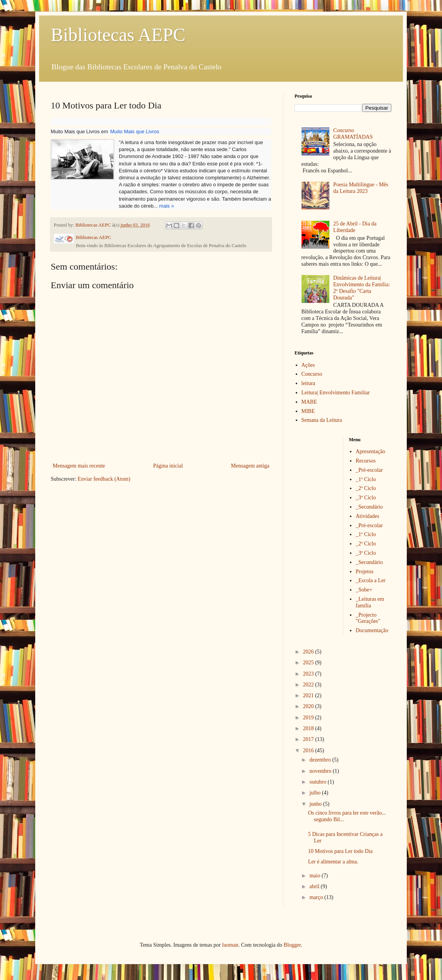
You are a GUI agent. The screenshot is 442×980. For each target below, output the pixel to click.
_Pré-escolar (369, 470)
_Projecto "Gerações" (368, 618)
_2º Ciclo (366, 488)
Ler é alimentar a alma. (333, 862)
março (317, 897)
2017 (309, 739)
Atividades (367, 516)
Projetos (365, 572)
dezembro (321, 760)
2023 (309, 674)
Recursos (366, 461)
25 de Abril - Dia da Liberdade (355, 227)
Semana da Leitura (322, 420)
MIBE (308, 411)
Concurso (312, 374)
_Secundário (369, 507)
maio (315, 876)
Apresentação (370, 451)
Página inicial (168, 466)
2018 (309, 728)
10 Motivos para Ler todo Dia (340, 851)
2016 (309, 750)
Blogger (292, 945)
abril (315, 886)
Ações (308, 365)
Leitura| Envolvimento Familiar (336, 393)
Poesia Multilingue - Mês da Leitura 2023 (361, 188)
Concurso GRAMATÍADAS (353, 134)
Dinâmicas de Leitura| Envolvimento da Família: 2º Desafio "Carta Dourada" (361, 288)
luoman (230, 945)
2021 (309, 695)
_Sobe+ (364, 590)
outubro (318, 782)
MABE (309, 402)
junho (316, 804)
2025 (309, 663)
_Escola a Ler (371, 580)
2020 (309, 706)
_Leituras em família (370, 602)
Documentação (372, 630)
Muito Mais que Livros (135, 132)
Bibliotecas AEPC (118, 35)
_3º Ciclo (366, 498)
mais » (166, 206)
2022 (309, 685)
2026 (309, 652)
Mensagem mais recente (79, 466)
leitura (308, 383)
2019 (309, 718)
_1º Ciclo (366, 479)
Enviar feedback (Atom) (104, 479)
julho (315, 793)
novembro (321, 771)
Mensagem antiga (250, 466)
